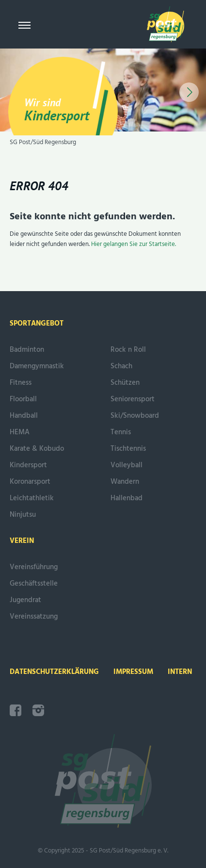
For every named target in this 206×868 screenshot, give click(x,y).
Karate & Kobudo (37, 449)
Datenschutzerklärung (54, 672)
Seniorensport (133, 399)
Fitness (21, 383)
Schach (121, 366)
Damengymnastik (37, 366)
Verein (22, 541)
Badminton (27, 350)
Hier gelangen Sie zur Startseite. (134, 244)
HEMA (20, 432)
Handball (24, 416)
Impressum (133, 672)
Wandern (125, 482)
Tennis (121, 432)
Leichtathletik (32, 498)
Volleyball (127, 465)
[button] (189, 92)
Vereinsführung (34, 567)
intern (180, 672)
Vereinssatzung (34, 617)
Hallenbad (127, 498)
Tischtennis (128, 449)
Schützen (125, 383)
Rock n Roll (128, 350)
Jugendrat (25, 600)
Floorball (23, 399)
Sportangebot (37, 324)
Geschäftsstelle (34, 584)
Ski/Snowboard (135, 416)
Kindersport (28, 465)
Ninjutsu (23, 515)
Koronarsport (30, 482)
